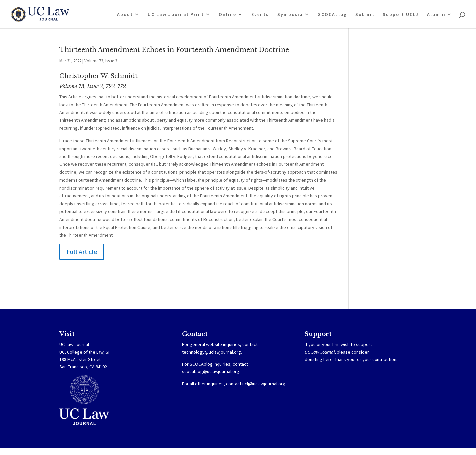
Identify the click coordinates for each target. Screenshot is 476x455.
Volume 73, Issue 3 (101, 61)
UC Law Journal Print (176, 15)
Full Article (82, 252)
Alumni (436, 15)
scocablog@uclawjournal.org (211, 371)
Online (228, 15)
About (125, 15)
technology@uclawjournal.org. (212, 352)
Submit (365, 15)
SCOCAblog (333, 15)
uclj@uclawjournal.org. (264, 384)
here (328, 359)
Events (260, 15)
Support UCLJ (401, 15)
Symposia (290, 15)
